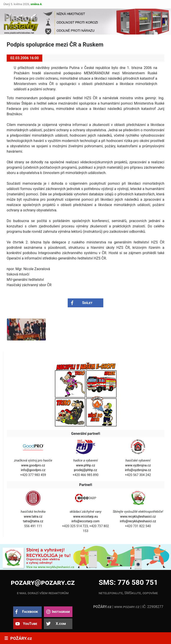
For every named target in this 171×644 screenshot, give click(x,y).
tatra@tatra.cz (33, 521)
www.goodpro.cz (33, 465)
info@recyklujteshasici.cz (138, 521)
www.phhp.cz (85, 465)
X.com (61, 624)
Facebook (30, 612)
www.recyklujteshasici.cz (138, 517)
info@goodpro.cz (33, 470)
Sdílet (87, 303)
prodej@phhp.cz (85, 470)
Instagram (61, 612)
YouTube (30, 624)
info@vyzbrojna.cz (138, 470)
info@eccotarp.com (85, 521)
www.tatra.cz (33, 517)
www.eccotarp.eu (86, 517)
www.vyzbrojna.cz (138, 465)
